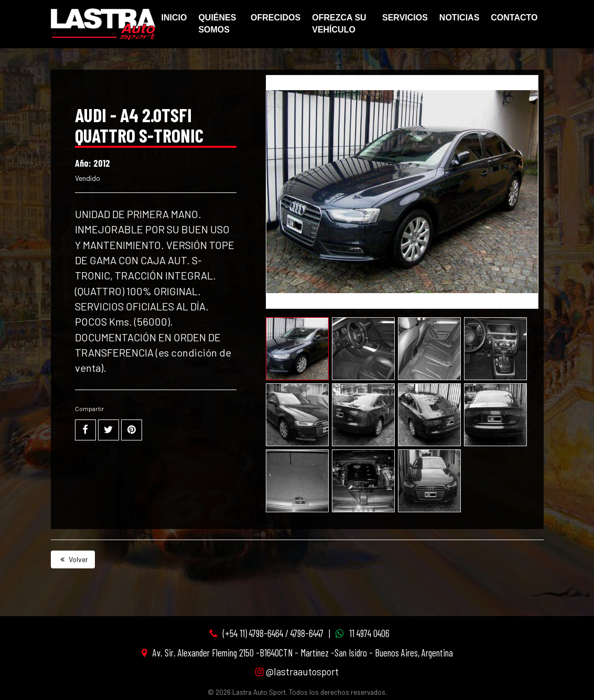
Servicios (405, 18)
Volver (73, 559)
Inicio (174, 18)
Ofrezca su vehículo (339, 24)
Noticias (459, 18)
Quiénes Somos (217, 24)
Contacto (514, 18)
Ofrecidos (276, 18)
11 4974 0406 (369, 633)
